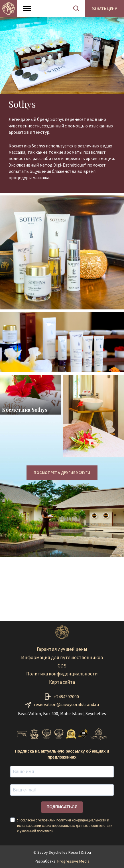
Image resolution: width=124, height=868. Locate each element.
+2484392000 (66, 697)
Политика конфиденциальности (62, 674)
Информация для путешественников (62, 657)
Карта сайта (62, 682)
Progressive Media (73, 861)
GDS (62, 666)
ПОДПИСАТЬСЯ (62, 807)
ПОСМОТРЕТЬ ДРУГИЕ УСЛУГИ (62, 473)
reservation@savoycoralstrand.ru (66, 704)
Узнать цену (104, 9)
